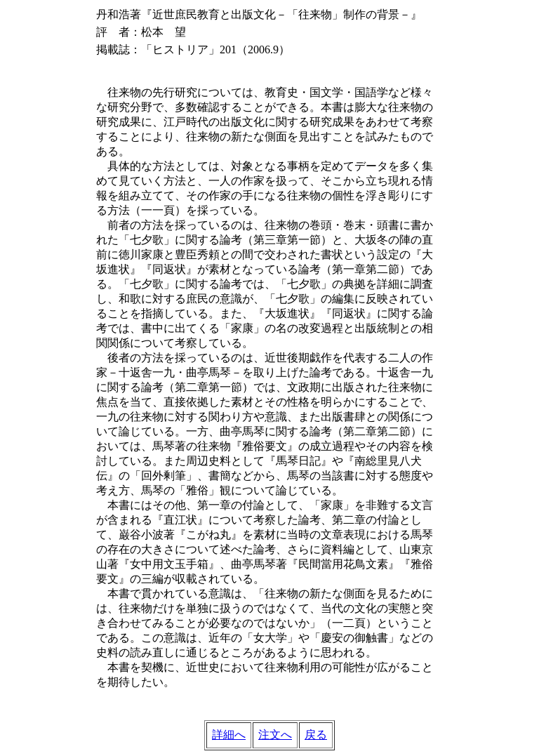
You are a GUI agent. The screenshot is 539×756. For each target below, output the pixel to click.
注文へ (275, 735)
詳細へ (229, 735)
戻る (316, 735)
